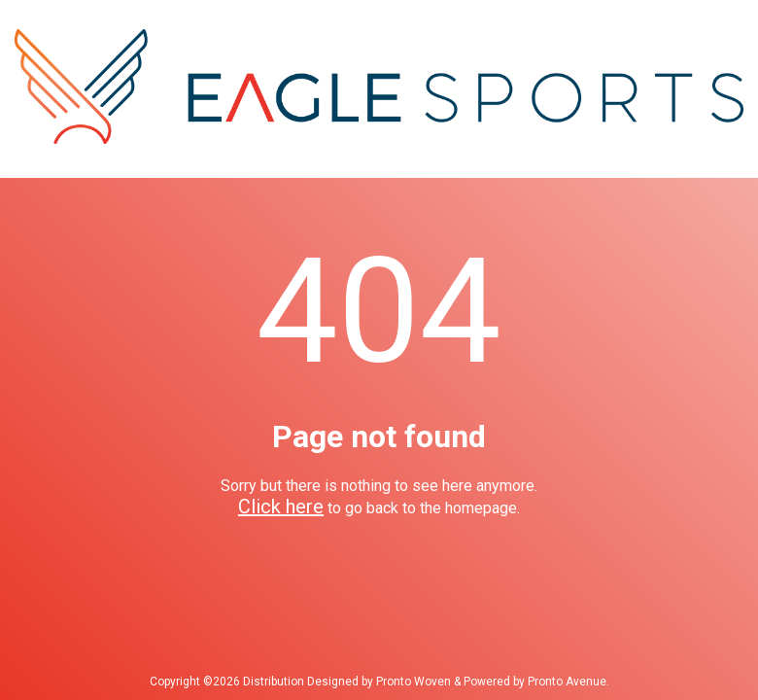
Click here (281, 507)
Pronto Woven (413, 682)
